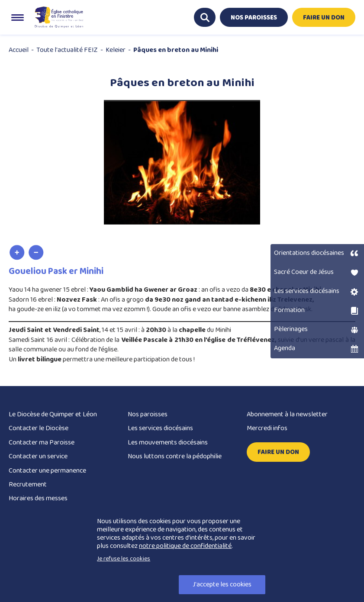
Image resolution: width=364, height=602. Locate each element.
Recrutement (28, 484)
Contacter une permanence (47, 471)
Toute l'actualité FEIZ (67, 50)
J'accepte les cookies (222, 584)
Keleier (116, 50)
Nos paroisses (148, 414)
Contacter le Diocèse (39, 428)
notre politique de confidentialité (185, 546)
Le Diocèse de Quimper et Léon (53, 414)
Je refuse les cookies (124, 559)
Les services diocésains (160, 428)
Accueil (19, 50)
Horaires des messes (38, 498)
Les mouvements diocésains (168, 443)
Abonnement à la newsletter (287, 414)
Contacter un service (38, 456)
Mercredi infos (267, 428)
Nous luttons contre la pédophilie (175, 456)
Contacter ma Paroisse (42, 443)
